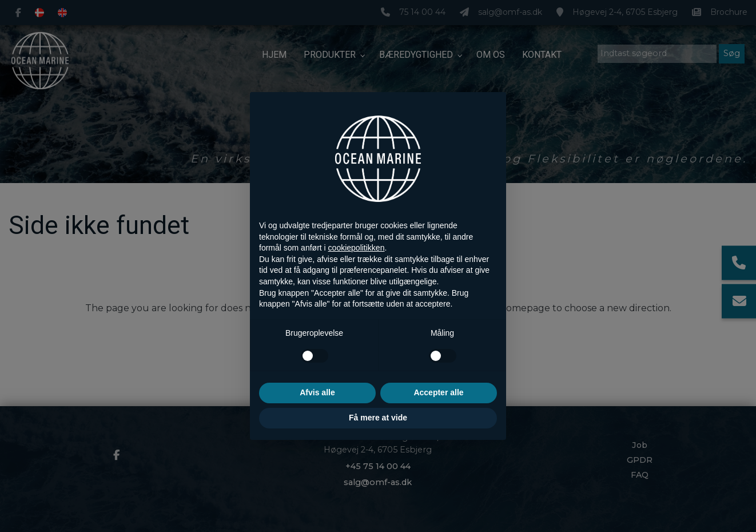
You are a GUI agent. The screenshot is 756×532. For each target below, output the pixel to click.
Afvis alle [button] (317, 392)
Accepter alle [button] (438, 392)
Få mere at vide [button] (378, 418)
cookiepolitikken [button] (357, 248)
